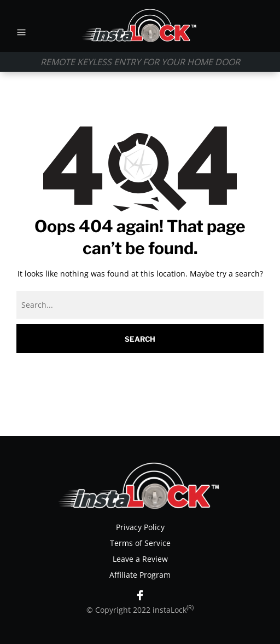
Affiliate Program (140, 575)
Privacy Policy (140, 527)
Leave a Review (140, 559)
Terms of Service (140, 543)
